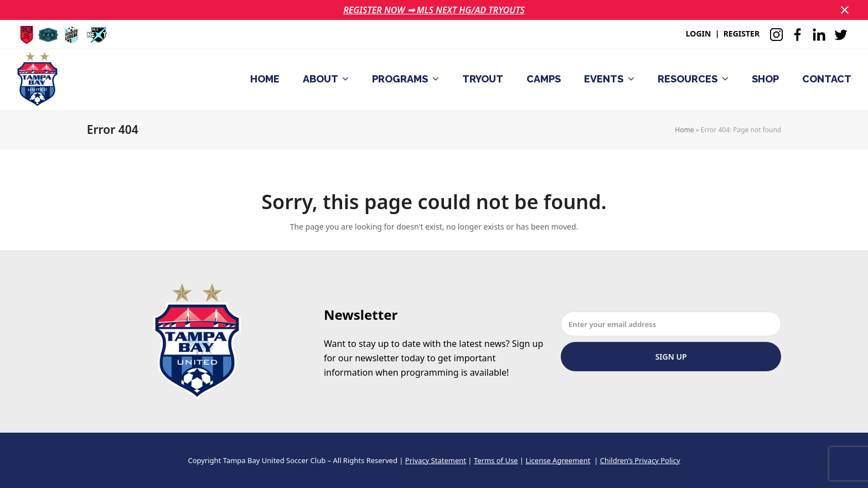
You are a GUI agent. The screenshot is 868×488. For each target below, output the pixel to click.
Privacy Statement (436, 460)
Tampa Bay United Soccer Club (275, 460)
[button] (845, 10)
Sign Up (671, 357)
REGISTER (742, 33)
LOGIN (699, 33)
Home (684, 130)
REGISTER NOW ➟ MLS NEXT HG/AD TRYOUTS (434, 10)
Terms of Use (496, 460)
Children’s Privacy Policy (640, 460)
